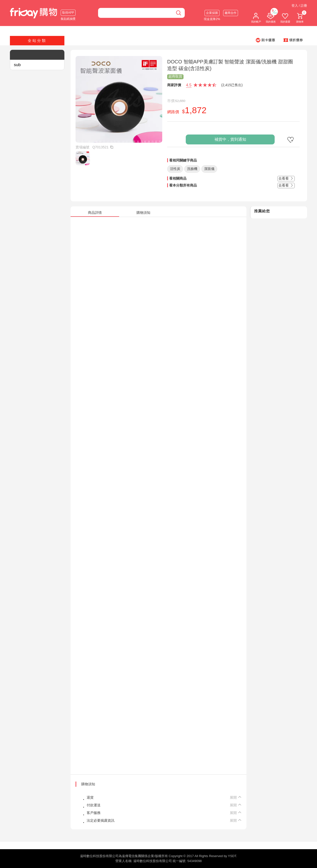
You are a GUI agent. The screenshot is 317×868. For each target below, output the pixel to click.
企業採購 (212, 13)
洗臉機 (192, 169)
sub (17, 65)
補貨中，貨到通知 (230, 139)
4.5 (189, 85)
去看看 (286, 178)
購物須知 (88, 784)
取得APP (68, 13)
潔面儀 (209, 169)
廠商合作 (231, 13)
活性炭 (175, 169)
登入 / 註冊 (299, 6)
